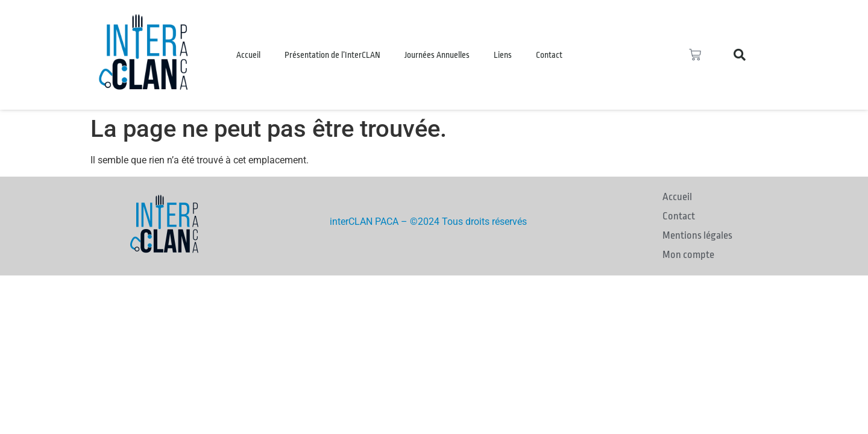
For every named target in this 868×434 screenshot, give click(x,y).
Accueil (248, 55)
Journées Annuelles (437, 55)
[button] (740, 55)
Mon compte (688, 255)
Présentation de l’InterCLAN (332, 55)
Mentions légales (697, 235)
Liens (503, 55)
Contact (549, 55)
